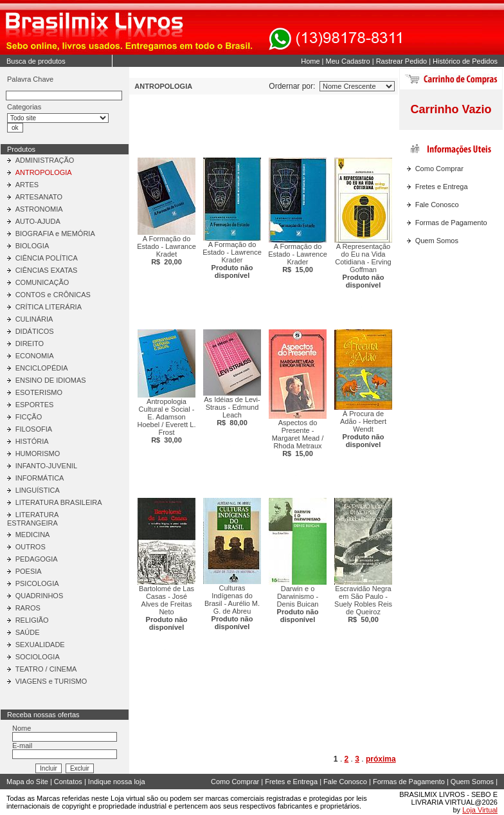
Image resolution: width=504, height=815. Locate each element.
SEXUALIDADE (40, 645)
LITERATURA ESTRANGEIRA (33, 519)
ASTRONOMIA (39, 209)
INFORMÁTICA (40, 478)
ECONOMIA (35, 356)
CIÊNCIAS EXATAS (47, 270)
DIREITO (30, 343)
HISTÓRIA (32, 441)
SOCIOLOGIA (38, 657)
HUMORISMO (38, 453)
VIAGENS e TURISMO (51, 681)
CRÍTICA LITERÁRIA (49, 307)
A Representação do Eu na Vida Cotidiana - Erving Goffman (363, 266)
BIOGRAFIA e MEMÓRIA (55, 234)
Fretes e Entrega (442, 187)
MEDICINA (33, 535)
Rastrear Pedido (402, 61)
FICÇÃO (29, 417)
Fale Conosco (437, 205)
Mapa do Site (27, 782)
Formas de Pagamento (451, 223)
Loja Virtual (480, 810)
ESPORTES (35, 405)
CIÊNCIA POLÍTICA (47, 258)
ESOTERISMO (39, 392)
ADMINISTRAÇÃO (45, 160)
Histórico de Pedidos (465, 61)
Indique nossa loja (117, 782)
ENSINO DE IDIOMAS (51, 380)
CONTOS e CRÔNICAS (53, 295)
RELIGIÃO (32, 620)
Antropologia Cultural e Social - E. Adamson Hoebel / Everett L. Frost (166, 421)
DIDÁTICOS (35, 331)
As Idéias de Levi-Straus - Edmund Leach (232, 411)
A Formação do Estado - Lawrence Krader (232, 260)
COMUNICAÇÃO (42, 282)
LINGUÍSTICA (38, 490)
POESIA (29, 571)
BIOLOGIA (32, 246)
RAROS (28, 608)
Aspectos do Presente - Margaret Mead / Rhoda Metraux (298, 438)
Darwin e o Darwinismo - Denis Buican (298, 604)
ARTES (27, 185)
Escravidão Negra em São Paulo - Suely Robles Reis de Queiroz (363, 604)
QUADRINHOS (40, 596)
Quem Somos (437, 241)
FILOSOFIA (34, 429)
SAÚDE (28, 632)
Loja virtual (128, 798)
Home (310, 61)
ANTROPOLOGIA (44, 172)
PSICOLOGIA (37, 583)
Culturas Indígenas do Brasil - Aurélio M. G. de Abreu (232, 607)
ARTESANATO (39, 197)
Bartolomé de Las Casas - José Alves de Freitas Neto (166, 608)
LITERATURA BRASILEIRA (59, 502)
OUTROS (31, 547)
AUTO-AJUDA (38, 221)
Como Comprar (439, 169)
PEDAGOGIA (37, 559)
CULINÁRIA (34, 319)
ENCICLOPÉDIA (42, 368)
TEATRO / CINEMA (46, 669)
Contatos (68, 782)
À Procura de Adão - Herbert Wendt (363, 429)
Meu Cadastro (348, 61)
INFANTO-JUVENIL (46, 466)
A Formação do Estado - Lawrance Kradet (166, 250)
